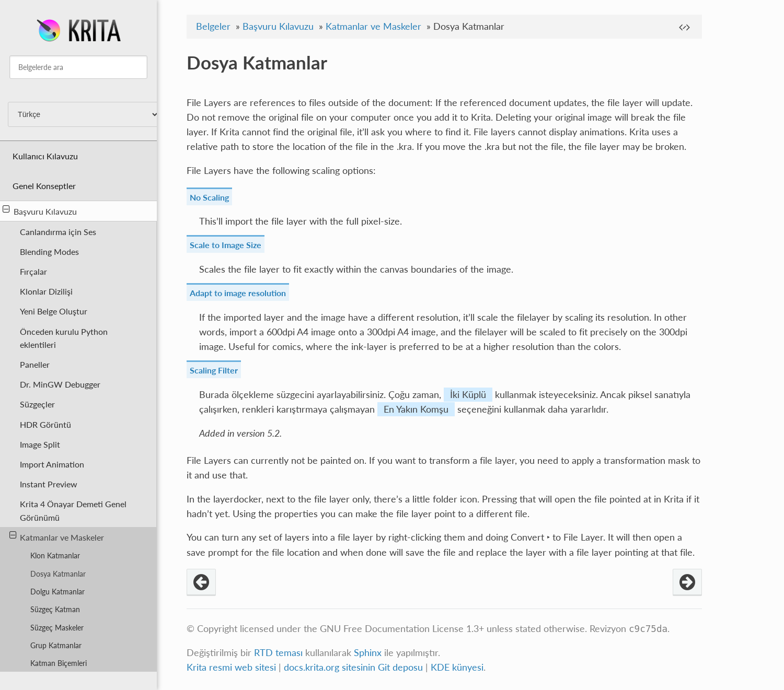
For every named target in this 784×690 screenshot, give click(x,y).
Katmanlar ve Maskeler (57, 536)
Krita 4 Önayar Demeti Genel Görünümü (73, 510)
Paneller (35, 364)
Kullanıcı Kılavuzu (45, 156)
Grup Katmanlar (56, 645)
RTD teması (278, 653)
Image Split (40, 444)
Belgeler (213, 26)
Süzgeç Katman (55, 609)
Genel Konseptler (44, 186)
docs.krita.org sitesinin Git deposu (355, 667)
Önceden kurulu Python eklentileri (64, 338)
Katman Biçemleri (59, 663)
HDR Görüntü (45, 424)
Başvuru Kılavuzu (40, 210)
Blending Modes (49, 252)
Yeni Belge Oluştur (54, 311)
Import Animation (52, 464)
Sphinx (368, 653)
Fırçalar (33, 271)
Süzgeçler (37, 404)
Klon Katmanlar (55, 555)
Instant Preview (49, 484)
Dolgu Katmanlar (57, 592)
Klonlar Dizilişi (46, 291)
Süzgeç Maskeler (57, 628)
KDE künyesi (457, 667)
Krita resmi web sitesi (231, 667)
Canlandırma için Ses (58, 232)
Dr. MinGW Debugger (60, 384)
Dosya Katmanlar (58, 574)
